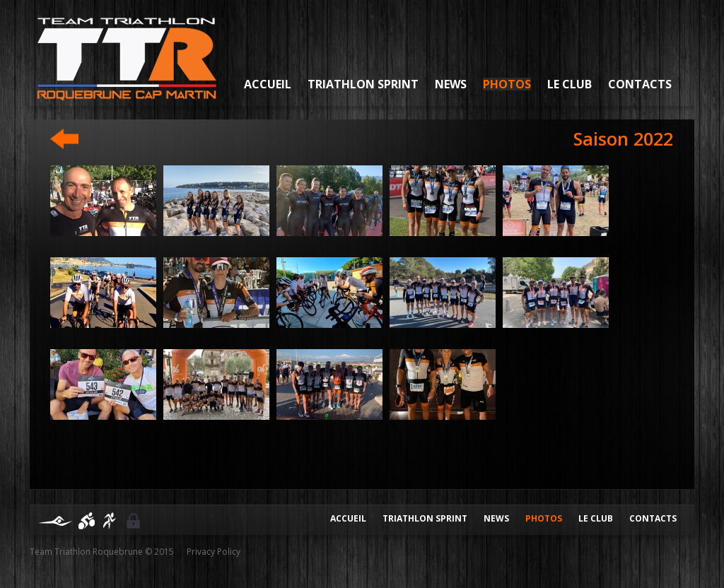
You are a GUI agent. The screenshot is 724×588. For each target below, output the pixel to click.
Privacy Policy (214, 552)
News (451, 84)
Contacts (640, 84)
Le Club (570, 84)
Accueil (268, 84)
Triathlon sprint (363, 84)
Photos (507, 84)
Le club (596, 518)
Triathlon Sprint (425, 518)
